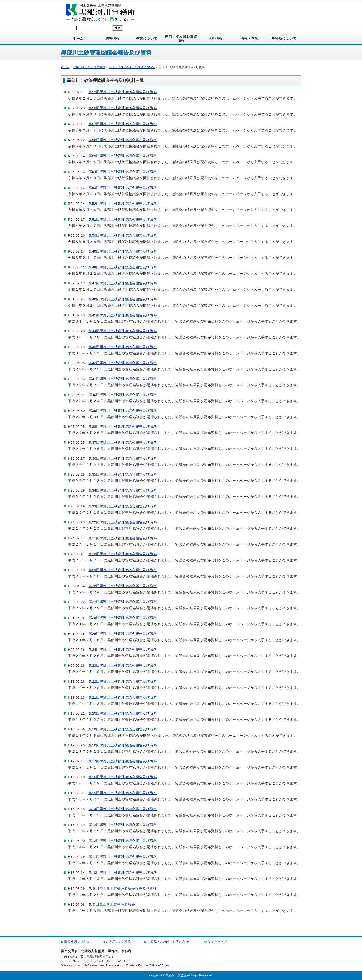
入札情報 (215, 38)
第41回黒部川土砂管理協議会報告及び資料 (123, 379)
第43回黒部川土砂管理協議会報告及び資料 (123, 347)
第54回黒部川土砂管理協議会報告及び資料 (123, 172)
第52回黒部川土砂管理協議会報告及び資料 (123, 204)
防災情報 (112, 38)
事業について (147, 38)
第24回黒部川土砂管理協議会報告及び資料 (123, 650)
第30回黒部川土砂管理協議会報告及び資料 (123, 554)
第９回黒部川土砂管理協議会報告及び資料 (122, 888)
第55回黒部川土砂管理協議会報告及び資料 (123, 156)
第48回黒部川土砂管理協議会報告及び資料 (123, 267)
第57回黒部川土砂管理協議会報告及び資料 (123, 124)
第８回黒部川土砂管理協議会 (112, 904)
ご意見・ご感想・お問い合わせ (169, 942)
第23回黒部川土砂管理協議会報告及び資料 (123, 665)
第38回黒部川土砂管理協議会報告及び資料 (123, 427)
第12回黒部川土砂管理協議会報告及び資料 (123, 841)
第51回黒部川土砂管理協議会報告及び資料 (123, 219)
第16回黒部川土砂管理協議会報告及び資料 (123, 777)
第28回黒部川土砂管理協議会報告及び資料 (123, 586)
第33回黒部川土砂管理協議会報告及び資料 (123, 506)
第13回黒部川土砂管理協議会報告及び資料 (123, 825)
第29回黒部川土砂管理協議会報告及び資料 (123, 570)
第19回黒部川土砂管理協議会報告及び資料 (123, 729)
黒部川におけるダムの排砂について (132, 67)
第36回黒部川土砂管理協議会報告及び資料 (123, 458)
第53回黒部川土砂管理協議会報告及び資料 (123, 188)
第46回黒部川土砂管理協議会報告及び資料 (123, 299)
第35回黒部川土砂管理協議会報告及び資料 (123, 474)
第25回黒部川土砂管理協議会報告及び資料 (123, 634)
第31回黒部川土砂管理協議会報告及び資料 (123, 538)
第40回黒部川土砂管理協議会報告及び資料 (123, 395)
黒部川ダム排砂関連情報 (181, 39)
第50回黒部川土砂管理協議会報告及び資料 (123, 235)
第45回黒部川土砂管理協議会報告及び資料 (123, 315)
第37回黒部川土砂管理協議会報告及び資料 (123, 442)
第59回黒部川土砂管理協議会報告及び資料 (123, 92)
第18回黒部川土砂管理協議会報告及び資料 (123, 745)
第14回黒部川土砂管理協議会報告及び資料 (123, 809)
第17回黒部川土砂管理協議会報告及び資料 (123, 761)
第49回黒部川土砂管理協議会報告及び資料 (123, 251)
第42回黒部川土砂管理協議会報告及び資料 (123, 363)
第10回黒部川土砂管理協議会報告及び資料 (123, 873)
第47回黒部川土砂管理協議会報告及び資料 (123, 283)
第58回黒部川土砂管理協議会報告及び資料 (123, 108)
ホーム (78, 38)
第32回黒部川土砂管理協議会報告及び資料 (123, 522)
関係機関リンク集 (77, 942)
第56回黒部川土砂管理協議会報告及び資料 (123, 140)
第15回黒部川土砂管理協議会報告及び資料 (123, 793)
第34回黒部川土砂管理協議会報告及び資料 (123, 490)
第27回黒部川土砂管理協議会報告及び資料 (123, 602)
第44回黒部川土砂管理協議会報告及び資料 (123, 331)
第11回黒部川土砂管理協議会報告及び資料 (123, 857)
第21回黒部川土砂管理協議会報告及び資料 (123, 697)
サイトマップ (217, 942)
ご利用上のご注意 (118, 942)
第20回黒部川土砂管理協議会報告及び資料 (123, 713)
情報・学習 (250, 38)
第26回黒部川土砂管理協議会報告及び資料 (123, 618)
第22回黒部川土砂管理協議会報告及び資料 (123, 681)
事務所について (284, 38)
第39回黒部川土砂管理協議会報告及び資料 (123, 411)
